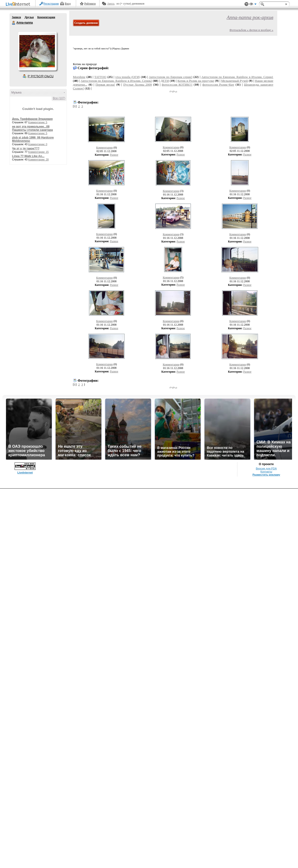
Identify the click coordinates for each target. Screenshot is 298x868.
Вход (68, 4)
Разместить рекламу (266, 475)
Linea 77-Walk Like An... (28, 156)
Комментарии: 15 (38, 152)
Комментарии (46, 17)
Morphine (79, 77)
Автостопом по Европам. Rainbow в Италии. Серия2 (116, 81)
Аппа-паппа (14, 23)
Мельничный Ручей (235, 81)
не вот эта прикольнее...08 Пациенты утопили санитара (33, 128)
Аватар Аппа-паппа (37, 51)
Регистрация (51, 4)
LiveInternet (19, 4)
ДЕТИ (165, 81)
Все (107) (59, 98)
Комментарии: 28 (38, 159)
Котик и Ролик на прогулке (196, 81)
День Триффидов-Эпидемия (32, 119)
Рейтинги (90, 4)
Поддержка (246, 4)
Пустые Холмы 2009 (138, 85)
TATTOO (100, 77)
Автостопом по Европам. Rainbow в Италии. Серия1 (237, 77)
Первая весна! (105, 85)
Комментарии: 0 (38, 144)
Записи (16, 17)
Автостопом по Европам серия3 (171, 77)
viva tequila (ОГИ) (128, 77)
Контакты (266, 472)
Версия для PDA (266, 468)
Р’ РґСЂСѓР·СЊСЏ (41, 76)
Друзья (29, 17)
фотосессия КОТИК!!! (177, 85)
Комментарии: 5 (38, 122)
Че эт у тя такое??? (26, 149)
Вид (253, 5)
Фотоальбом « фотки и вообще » (251, 30)
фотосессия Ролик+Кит (218, 85)
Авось (111, 4)
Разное (114, 155)
